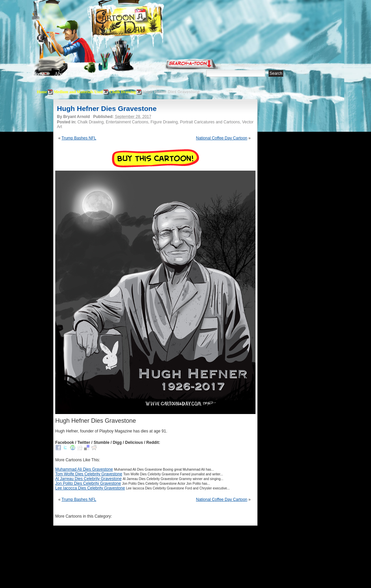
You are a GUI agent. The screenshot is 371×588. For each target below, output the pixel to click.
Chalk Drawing (123, 92)
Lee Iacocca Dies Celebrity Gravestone (90, 488)
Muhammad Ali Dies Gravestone (84, 469)
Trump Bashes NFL (79, 138)
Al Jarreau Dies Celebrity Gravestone (88, 479)
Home (39, 74)
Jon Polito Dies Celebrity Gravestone (88, 483)
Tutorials (113, 74)
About (61, 74)
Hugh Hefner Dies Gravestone (107, 108)
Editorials (86, 74)
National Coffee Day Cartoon (221, 138)
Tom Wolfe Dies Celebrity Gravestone (89, 474)
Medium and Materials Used (78, 92)
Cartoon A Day (143, 22)
